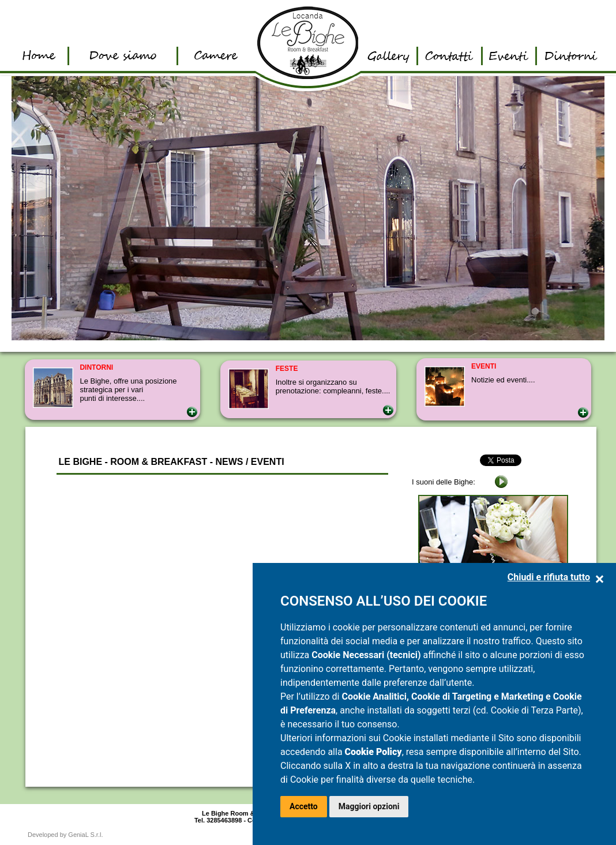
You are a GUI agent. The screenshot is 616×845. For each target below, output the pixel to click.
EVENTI (484, 366)
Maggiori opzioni (369, 806)
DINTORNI (96, 367)
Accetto (304, 806)
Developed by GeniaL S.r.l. (65, 835)
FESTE (287, 369)
